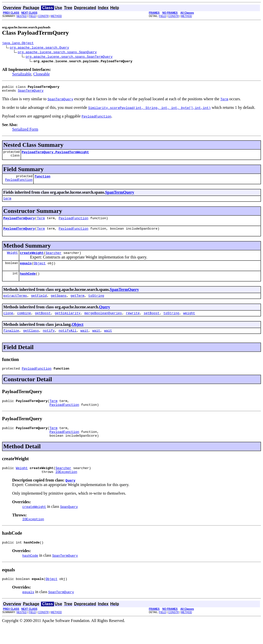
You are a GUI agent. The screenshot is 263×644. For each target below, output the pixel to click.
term (7, 203)
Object (40, 271)
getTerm (77, 305)
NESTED (22, 16)
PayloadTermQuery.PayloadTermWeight (55, 155)
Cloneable (42, 75)
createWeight (32, 259)
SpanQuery (69, 523)
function (42, 180)
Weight (12, 259)
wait (84, 341)
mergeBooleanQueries (103, 323)
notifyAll (67, 341)
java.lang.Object (18, 44)
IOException (66, 488)
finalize (11, 341)
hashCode (28, 282)
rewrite (133, 323)
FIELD (32, 16)
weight (189, 323)
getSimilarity (68, 323)
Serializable (22, 75)
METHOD (56, 16)
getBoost (43, 323)
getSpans (59, 305)
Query (105, 316)
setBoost (152, 323)
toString (96, 305)
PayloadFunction (19, 184)
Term (41, 223)
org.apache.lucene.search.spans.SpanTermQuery (69, 57)
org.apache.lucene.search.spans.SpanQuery (57, 53)
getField (39, 305)
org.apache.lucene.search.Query (40, 48)
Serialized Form (25, 132)
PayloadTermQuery (19, 223)
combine (24, 323)
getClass (31, 341)
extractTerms (15, 305)
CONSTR (43, 16)
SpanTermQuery (31, 93)
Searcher (53, 259)
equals (26, 271)
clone (8, 323)
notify (49, 341)
